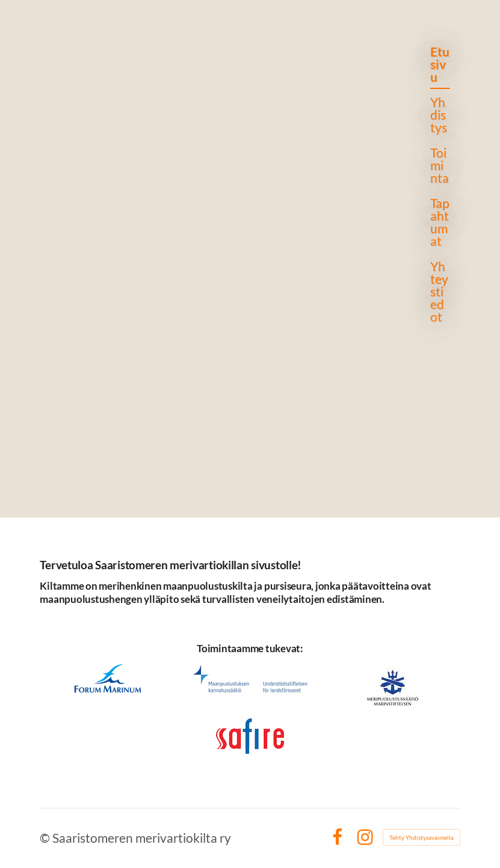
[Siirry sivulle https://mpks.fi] (250, 680)
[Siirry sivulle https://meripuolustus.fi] (393, 689)
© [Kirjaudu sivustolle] (46, 838)
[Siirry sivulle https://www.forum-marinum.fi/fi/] (107, 678)
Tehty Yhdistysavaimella (421, 837)
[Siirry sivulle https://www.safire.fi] (250, 736)
